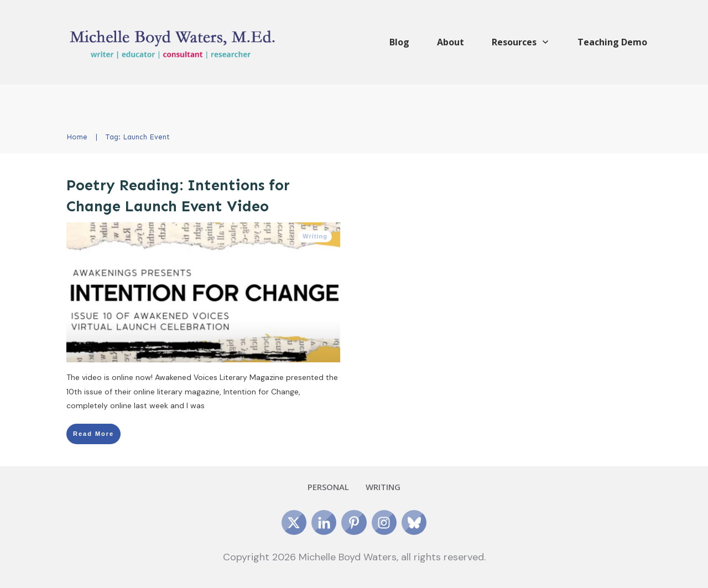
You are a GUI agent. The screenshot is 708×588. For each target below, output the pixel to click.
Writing (315, 236)
